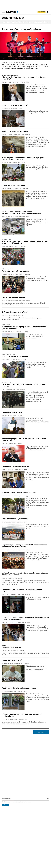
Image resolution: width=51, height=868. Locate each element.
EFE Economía (6, 247)
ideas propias (6, 686)
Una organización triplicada (14, 297)
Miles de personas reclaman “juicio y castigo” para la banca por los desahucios (24, 159)
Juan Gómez (5, 416)
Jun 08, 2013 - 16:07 (21, 470)
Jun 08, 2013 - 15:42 (23, 664)
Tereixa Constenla (7, 135)
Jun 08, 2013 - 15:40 (20, 692)
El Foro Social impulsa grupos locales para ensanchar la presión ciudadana (25, 328)
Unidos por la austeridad (12, 413)
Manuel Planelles (7, 496)
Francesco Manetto (7, 550)
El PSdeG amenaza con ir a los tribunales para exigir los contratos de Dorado (25, 574)
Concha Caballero (7, 651)
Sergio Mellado (6, 470)
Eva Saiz (4, 390)
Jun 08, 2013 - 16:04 (22, 496)
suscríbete (42, 12)
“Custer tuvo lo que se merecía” (15, 105)
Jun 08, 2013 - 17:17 (16, 109)
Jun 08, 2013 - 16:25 (19, 390)
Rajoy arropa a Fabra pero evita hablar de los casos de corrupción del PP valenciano (25, 546)
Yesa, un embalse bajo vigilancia (15, 519)
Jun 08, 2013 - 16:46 (20, 247)
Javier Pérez (5, 360)
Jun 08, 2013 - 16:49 (25, 217)
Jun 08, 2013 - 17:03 (24, 135)
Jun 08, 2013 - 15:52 (24, 550)
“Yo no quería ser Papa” (12, 660)
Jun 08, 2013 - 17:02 (20, 163)
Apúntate (5, 805)
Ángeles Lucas (6, 692)
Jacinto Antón (6, 109)
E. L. (3, 720)
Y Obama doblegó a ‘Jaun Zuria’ (15, 312)
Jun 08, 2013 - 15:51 (17, 578)
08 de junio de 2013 (13, 18)
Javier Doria (5, 522)
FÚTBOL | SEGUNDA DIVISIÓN (9, 354)
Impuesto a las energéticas (40, 22)
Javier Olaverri (6, 315)
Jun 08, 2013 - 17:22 (23, 82)
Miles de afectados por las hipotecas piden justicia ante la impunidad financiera (25, 242)
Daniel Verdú (5, 63)
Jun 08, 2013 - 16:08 (16, 444)
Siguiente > (41, 732)
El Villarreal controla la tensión (15, 357)
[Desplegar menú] (3, 12)
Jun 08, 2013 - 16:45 (22, 332)
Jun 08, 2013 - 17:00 (22, 189)
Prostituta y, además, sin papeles (16, 271)
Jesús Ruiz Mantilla (7, 82)
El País (4, 444)
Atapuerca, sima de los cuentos (15, 132)
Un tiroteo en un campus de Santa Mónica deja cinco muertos (24, 386)
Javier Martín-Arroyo (8, 595)
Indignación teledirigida (12, 647)
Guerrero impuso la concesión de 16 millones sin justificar (22, 591)
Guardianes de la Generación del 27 (17, 467)
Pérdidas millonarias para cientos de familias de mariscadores (22, 715)
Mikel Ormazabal (7, 217)
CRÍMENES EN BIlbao (7, 269)
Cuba (29, 22)
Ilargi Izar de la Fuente (8, 274)
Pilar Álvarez (6, 163)
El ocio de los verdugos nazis (13, 186)
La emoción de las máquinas (21, 29)
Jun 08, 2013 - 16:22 (18, 416)
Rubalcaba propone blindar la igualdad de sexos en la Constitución (24, 440)
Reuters (4, 664)
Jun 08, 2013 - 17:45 (19, 63)
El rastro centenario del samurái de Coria (19, 493)
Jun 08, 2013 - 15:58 (20, 522)
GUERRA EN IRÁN (16, 22)
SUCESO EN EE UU (6, 382)
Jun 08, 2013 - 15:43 (24, 623)
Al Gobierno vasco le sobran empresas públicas (22, 214)
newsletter (6, 799)
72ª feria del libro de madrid (10, 75)
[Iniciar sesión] (48, 12)
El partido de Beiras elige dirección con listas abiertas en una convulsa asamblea (25, 619)
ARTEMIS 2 (24, 22)
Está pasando (7, 22)
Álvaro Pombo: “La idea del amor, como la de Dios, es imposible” (24, 78)
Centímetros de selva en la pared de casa (19, 688)
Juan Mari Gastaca (7, 332)
